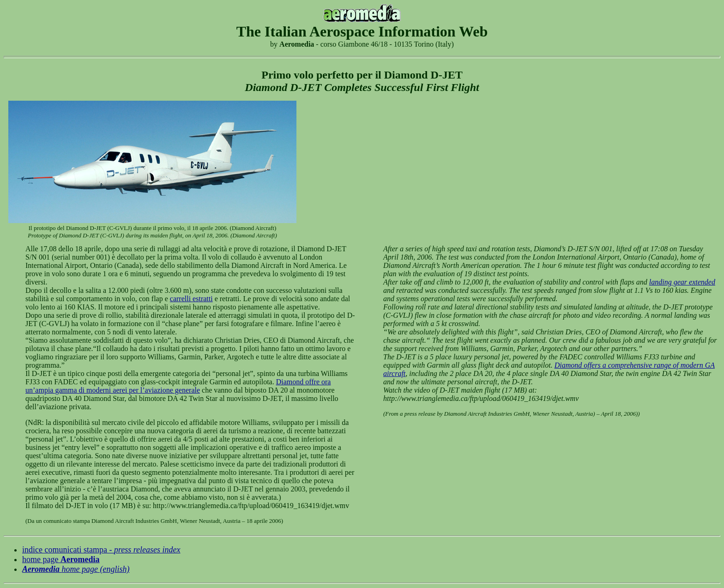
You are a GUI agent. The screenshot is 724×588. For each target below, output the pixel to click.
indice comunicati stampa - (101, 550)
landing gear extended (682, 282)
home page (61, 559)
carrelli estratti (191, 299)
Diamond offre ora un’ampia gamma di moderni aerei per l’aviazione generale (178, 386)
